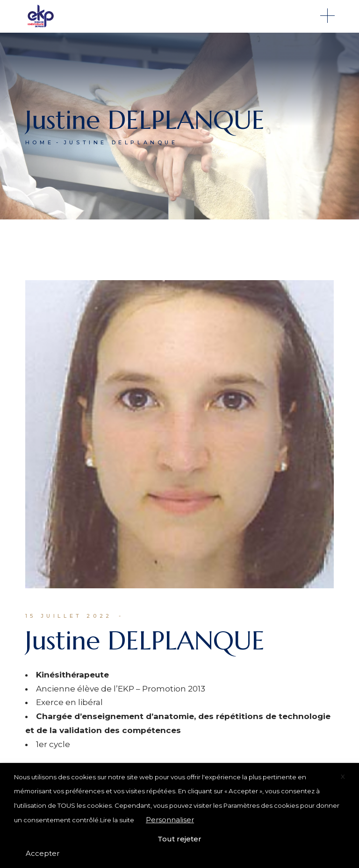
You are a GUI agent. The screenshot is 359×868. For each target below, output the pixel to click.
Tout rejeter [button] (179, 839)
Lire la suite (117, 820)
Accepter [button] (43, 853)
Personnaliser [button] (170, 820)
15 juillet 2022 (69, 616)
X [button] (343, 776)
